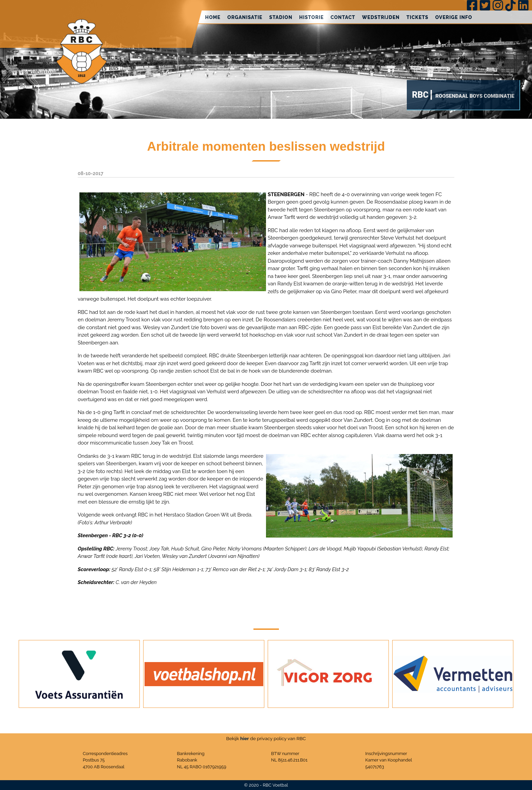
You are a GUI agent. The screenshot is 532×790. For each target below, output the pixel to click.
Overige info (454, 17)
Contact (343, 17)
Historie (311, 17)
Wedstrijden (381, 17)
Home (213, 17)
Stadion (281, 17)
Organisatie (245, 17)
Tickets (417, 17)
